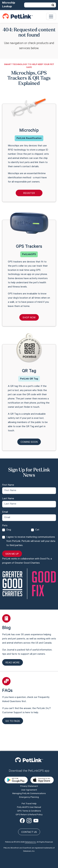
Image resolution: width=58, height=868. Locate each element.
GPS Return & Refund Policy (29, 793)
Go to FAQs (13, 721)
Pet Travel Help (29, 782)
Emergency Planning (29, 776)
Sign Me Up (12, 554)
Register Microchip (29, 194)
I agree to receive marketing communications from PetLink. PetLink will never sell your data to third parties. (31, 541)
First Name (8, 485)
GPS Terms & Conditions (29, 789)
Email (5, 512)
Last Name (8, 499)
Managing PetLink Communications (29, 772)
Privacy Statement (29, 765)
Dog (9, 530)
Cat (37, 530)
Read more (13, 663)
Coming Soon (29, 442)
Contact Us (29, 810)
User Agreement (29, 768)
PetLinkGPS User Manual (29, 786)
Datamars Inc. (31, 820)
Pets (5, 526)
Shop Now (29, 318)
